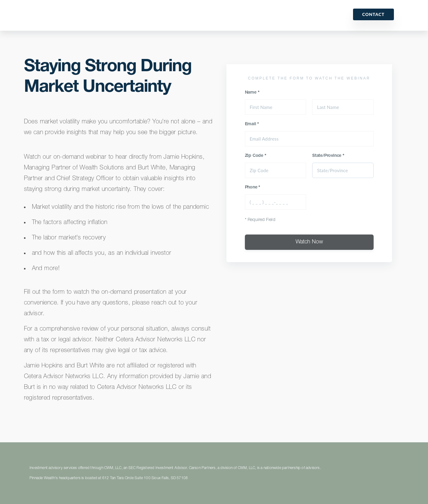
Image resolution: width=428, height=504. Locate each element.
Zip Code (256, 156)
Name (252, 93)
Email (252, 124)
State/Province (328, 156)
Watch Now (309, 242)
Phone (253, 188)
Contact (373, 14)
